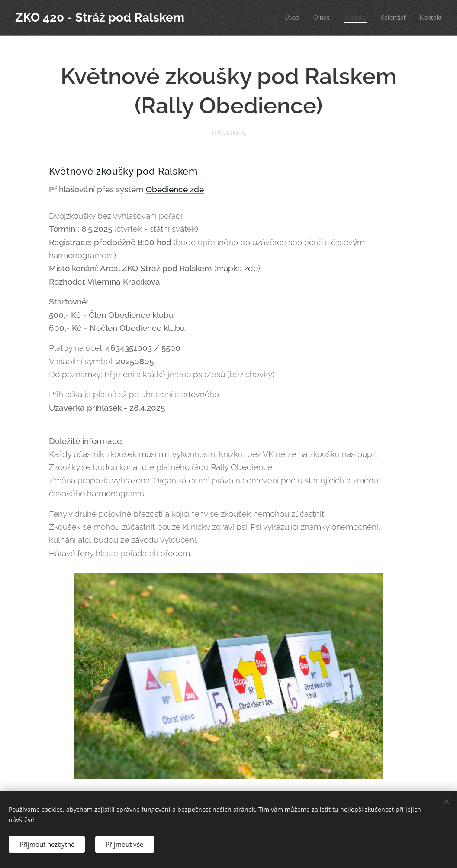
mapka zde (237, 268)
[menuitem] (286, 18)
